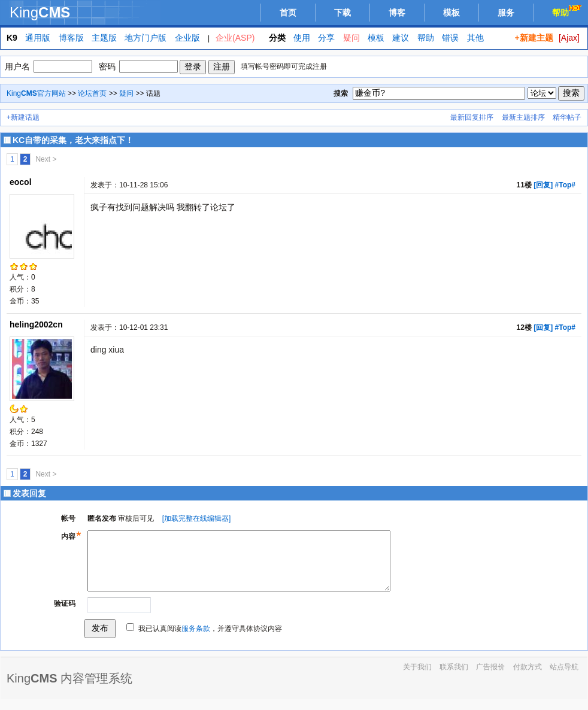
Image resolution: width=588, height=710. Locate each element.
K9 (12, 38)
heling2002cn (36, 324)
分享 (326, 38)
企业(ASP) (235, 38)
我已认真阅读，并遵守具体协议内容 (210, 639)
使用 (302, 38)
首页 (288, 13)
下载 (343, 13)
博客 (397, 13)
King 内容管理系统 (69, 689)
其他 (475, 38)
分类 (277, 38)
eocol (21, 182)
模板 (451, 13)
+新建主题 (534, 38)
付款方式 (528, 678)
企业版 (187, 38)
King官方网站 (36, 93)
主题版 (104, 38)
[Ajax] (569, 38)
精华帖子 (567, 117)
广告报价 (490, 678)
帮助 (568, 11)
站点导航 (564, 678)
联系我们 (454, 678)
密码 (107, 66)
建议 (401, 38)
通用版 (38, 38)
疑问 (351, 38)
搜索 (341, 93)
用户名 (17, 66)
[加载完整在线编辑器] (197, 518)
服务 (506, 13)
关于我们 (417, 678)
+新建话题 (23, 117)
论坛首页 (92, 93)
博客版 (71, 38)
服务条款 (196, 639)
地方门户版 (146, 38)
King (40, 12)
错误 (450, 38)
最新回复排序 (472, 117)
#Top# (565, 185)
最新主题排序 (523, 117)
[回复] (543, 185)
